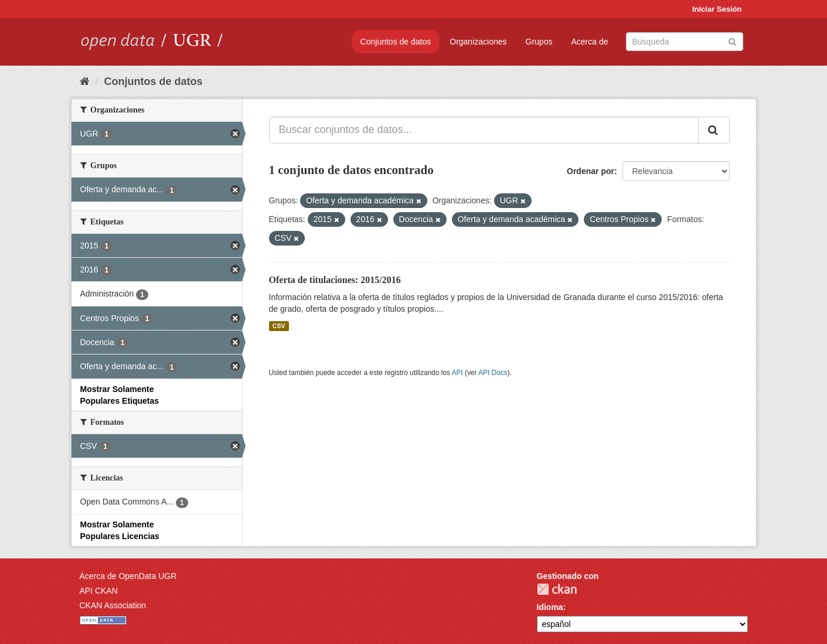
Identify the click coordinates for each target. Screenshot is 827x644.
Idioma (550, 607)
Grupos (539, 42)
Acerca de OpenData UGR (128, 576)
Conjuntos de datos (396, 42)
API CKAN (99, 591)
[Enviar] (732, 41)
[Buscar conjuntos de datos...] (484, 130)
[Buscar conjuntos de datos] (685, 42)
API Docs (493, 373)
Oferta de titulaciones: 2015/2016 (335, 280)
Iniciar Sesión (717, 9)
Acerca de (589, 42)
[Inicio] (85, 81)
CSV (279, 326)
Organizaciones (478, 42)
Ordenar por (591, 171)
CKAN (557, 589)
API (457, 373)
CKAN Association (113, 605)
